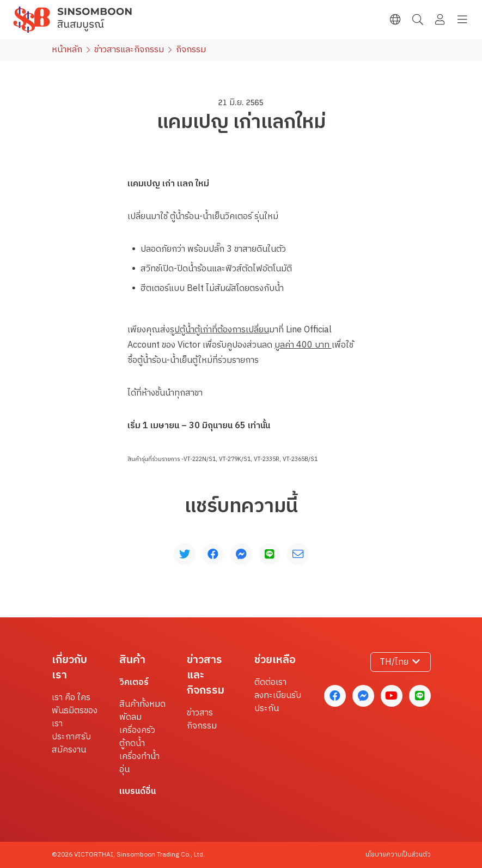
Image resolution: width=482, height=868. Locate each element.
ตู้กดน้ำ (132, 744)
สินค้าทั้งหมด (142, 705)
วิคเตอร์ (134, 683)
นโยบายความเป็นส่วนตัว (398, 855)
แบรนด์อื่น (138, 792)
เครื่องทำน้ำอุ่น (139, 763)
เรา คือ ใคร (71, 698)
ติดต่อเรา (270, 683)
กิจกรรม (202, 726)
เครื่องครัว (137, 731)
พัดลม (130, 718)
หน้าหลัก (67, 50)
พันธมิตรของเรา (75, 718)
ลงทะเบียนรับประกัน (278, 702)
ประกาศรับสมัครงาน (71, 744)
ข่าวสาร (200, 713)
